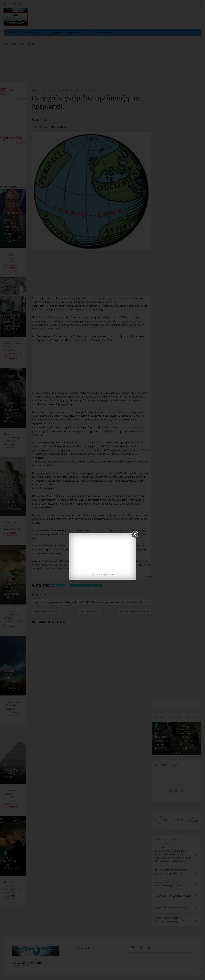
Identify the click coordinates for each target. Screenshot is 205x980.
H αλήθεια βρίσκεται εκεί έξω (103, 575)
